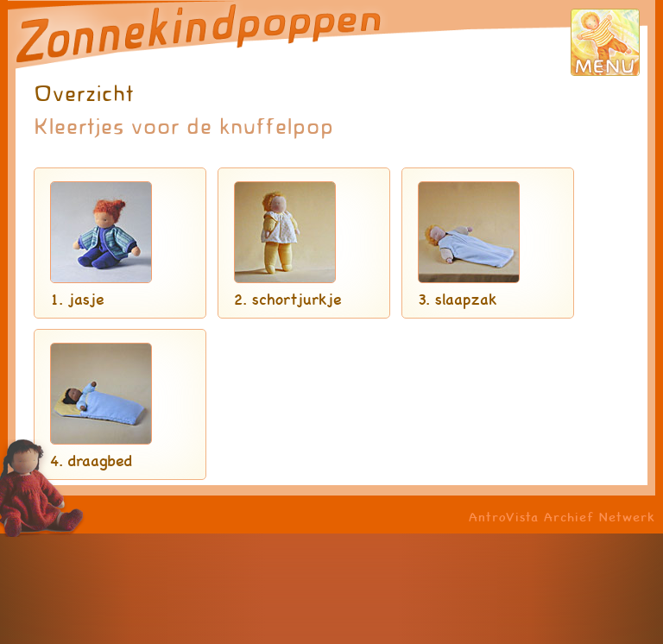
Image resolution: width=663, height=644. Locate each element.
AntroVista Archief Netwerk (562, 517)
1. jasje (77, 299)
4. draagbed (91, 460)
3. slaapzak (458, 299)
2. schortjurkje (287, 299)
